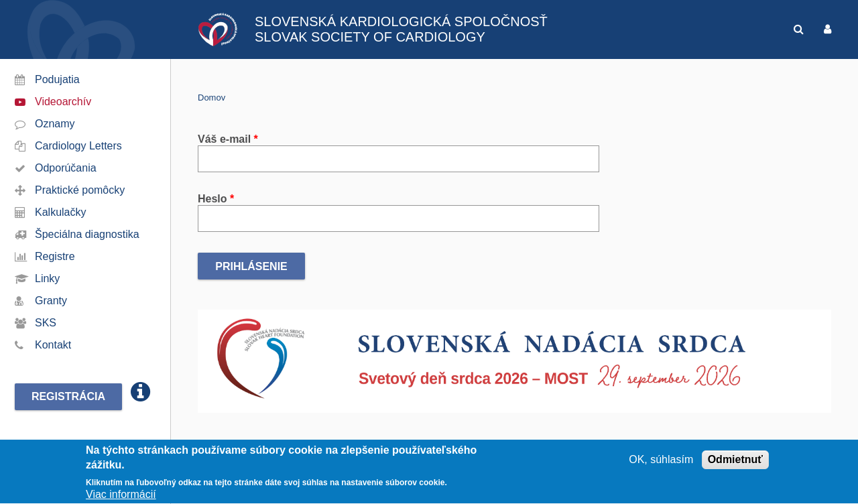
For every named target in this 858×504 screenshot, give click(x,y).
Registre (55, 256)
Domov (211, 98)
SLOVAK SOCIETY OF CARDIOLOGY (370, 37)
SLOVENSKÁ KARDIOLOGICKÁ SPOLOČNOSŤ (401, 21)
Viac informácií (121, 496)
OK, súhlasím (661, 461)
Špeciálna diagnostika (87, 234)
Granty (51, 301)
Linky (47, 278)
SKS (46, 323)
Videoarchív (63, 102)
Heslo (216, 199)
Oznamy (55, 124)
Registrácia (68, 396)
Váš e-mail (228, 139)
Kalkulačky (60, 212)
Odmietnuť (735, 461)
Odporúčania (66, 168)
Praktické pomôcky (80, 190)
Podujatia (57, 79)
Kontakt (53, 345)
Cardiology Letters (78, 146)
